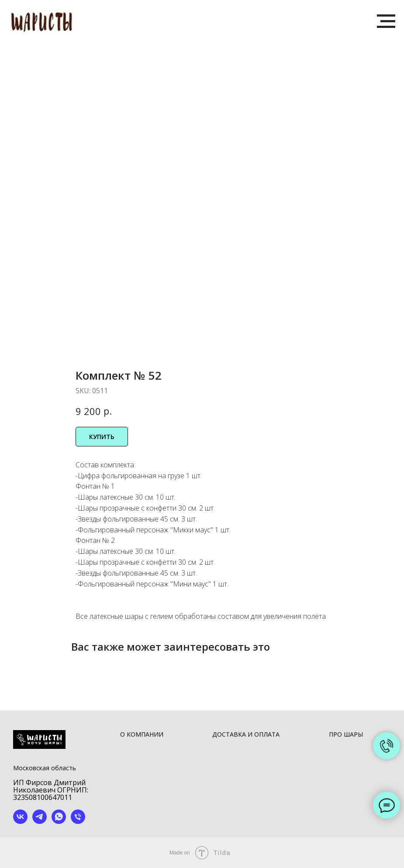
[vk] (20, 822)
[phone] (78, 822)
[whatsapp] (59, 822)
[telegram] (40, 822)
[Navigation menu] (386, 21)
